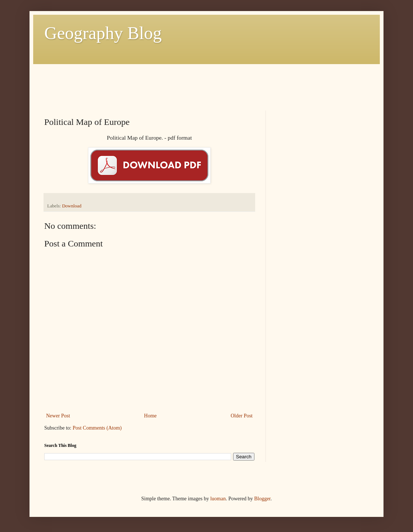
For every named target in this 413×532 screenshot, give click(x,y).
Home (150, 416)
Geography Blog (103, 33)
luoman (218, 499)
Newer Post (58, 416)
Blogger (262, 499)
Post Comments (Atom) (97, 428)
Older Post (242, 416)
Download (72, 206)
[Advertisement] (178, 81)
